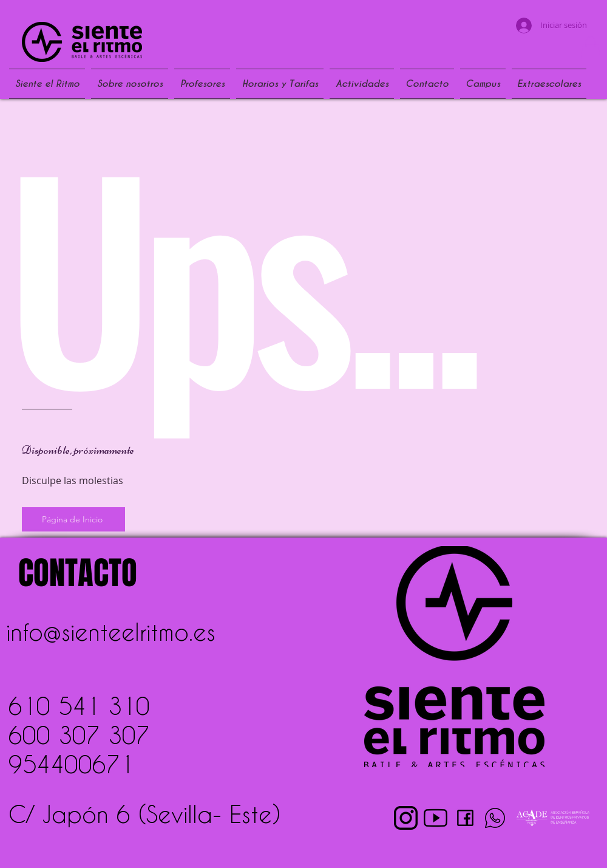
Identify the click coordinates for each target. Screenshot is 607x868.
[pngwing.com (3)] (436, 818)
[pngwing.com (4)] (495, 818)
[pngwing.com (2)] (465, 818)
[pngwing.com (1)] (406, 818)
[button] (591, 49)
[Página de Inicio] (73, 519)
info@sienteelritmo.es (111, 632)
